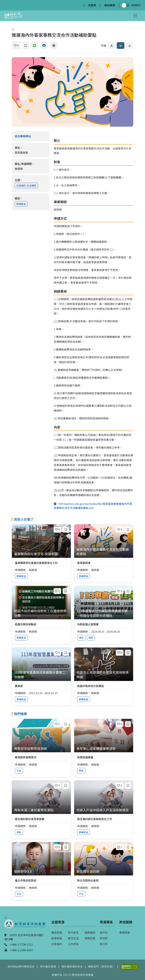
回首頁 (92, 5)
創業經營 (57, 938)
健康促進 (90, 938)
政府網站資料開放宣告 (21, 966)
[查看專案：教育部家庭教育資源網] (41, 749)
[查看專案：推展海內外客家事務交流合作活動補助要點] (104, 552)
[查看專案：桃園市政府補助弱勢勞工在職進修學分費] (41, 613)
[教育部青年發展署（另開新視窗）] (25, 926)
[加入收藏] (26, 46)
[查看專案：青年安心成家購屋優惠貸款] (104, 749)
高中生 (104, 932)
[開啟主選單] (135, 16)
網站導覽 (110, 5)
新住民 (104, 944)
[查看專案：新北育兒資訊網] (104, 872)
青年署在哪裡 (48, 966)
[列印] (54, 46)
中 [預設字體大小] (120, 46)
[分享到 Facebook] (44, 46)
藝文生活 (73, 938)
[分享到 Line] (34, 46)
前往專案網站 (30, 136)
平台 (19, 771)
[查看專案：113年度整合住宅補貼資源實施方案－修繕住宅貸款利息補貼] (104, 613)
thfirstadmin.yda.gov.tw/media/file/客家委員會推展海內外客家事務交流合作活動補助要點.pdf (93, 506)
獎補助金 (21, 204)
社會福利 (57, 944)
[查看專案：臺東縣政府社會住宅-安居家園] (41, 554)
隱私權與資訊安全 (72, 966)
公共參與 (73, 944)
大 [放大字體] (112, 46)
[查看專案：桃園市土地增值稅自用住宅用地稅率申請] (104, 675)
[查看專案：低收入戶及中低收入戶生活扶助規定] (104, 810)
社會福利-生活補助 (26, 185)
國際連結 (90, 932)
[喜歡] (16, 46)
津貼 (81, 638)
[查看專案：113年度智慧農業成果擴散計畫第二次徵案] (41, 675)
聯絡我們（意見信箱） (101, 966)
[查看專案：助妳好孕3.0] (41, 872)
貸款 (91, 638)
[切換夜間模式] (126, 5)
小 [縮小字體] (130, 46)
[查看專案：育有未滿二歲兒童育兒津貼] (41, 810)
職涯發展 (57, 932)
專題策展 (125, 932)
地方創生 (73, 932)
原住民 (104, 938)
